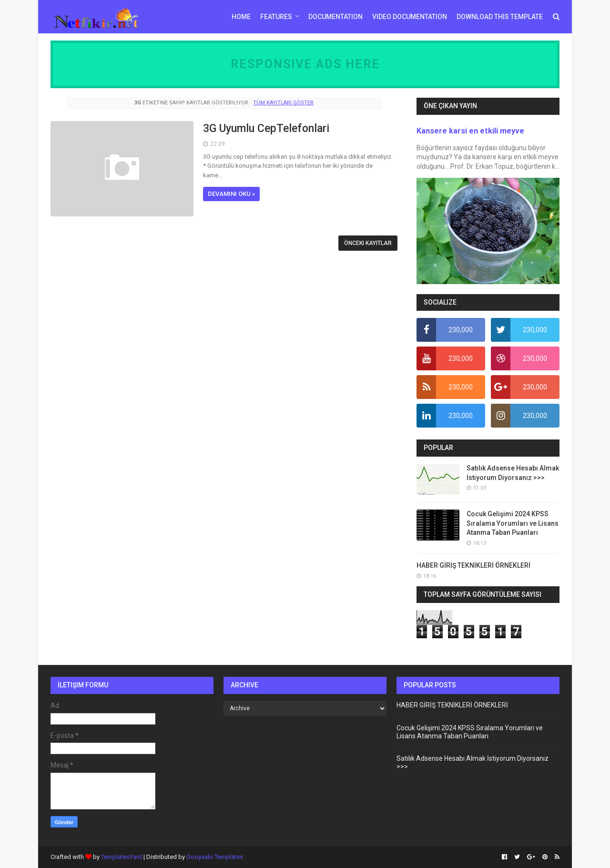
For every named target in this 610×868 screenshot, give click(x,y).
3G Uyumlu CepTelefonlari (266, 128)
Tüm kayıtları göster (283, 103)
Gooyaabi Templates (215, 857)
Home (241, 17)
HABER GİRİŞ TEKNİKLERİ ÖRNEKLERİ (473, 565)
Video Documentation (410, 17)
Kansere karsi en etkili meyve (470, 131)
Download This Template (500, 17)
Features (276, 17)
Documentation (335, 17)
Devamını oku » (231, 194)
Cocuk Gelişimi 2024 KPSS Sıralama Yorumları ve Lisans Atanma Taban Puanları (513, 523)
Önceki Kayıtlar (368, 243)
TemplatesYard (122, 857)
